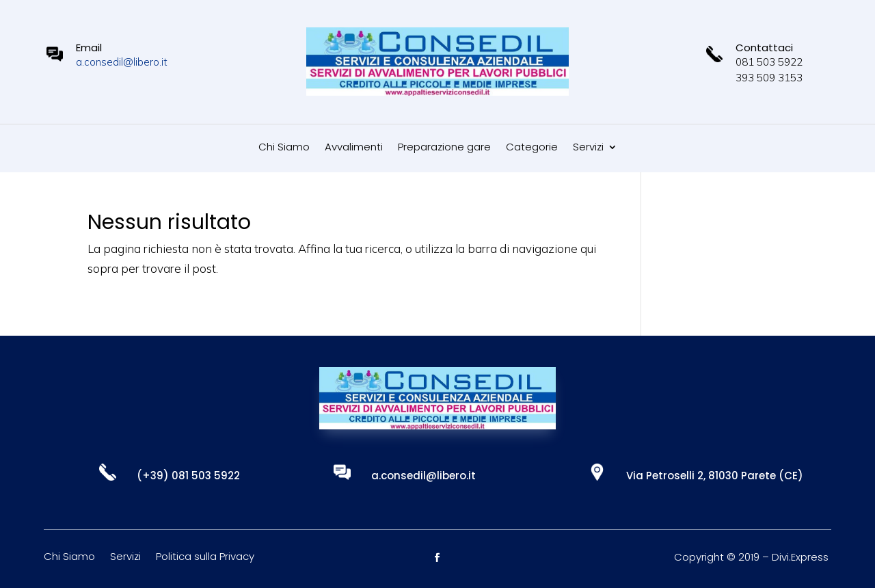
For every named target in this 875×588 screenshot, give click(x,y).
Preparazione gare (444, 148)
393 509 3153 (769, 78)
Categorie (532, 148)
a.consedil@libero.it (122, 62)
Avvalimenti (354, 148)
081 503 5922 (769, 62)
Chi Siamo (284, 148)
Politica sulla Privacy (205, 558)
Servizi (588, 148)
